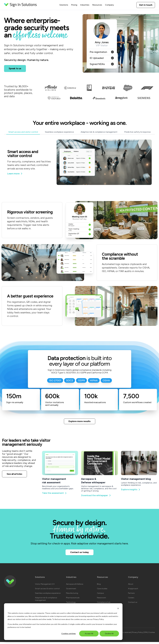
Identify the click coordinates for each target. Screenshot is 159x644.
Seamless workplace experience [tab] (59, 132)
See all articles (14, 475)
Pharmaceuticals (73, 600)
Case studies (102, 591)
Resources (97, 5)
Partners (131, 595)
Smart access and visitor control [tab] (23, 132)
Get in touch (146, 5)
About (131, 586)
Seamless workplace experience (48, 595)
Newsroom (101, 600)
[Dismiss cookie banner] (118, 608)
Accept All (89, 633)
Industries (85, 5)
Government (71, 591)
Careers (131, 600)
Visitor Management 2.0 (45, 586)
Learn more (15, 173)
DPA (146, 634)
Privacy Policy (98, 619)
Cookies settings (69, 633)
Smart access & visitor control (47, 591)
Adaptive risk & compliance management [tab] (99, 132)
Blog (99, 586)
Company (109, 5)
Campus (100, 595)
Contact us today (79, 554)
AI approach (133, 591)
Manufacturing (72, 595)
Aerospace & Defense (75, 586)
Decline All (109, 633)
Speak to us (15, 68)
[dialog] (63, 622)
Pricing (74, 5)
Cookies (152, 634)
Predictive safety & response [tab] (137, 132)
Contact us (133, 604)
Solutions (64, 5)
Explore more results (80, 421)
